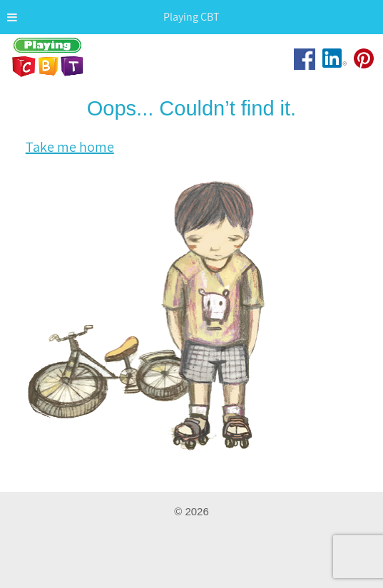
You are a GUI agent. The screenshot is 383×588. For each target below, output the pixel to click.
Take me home (70, 147)
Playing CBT (48, 63)
